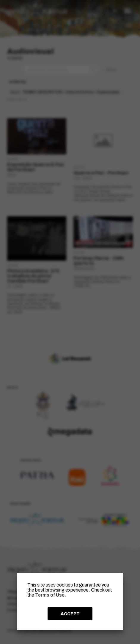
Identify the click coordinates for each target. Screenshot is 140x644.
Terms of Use (50, 595)
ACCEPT (70, 614)
